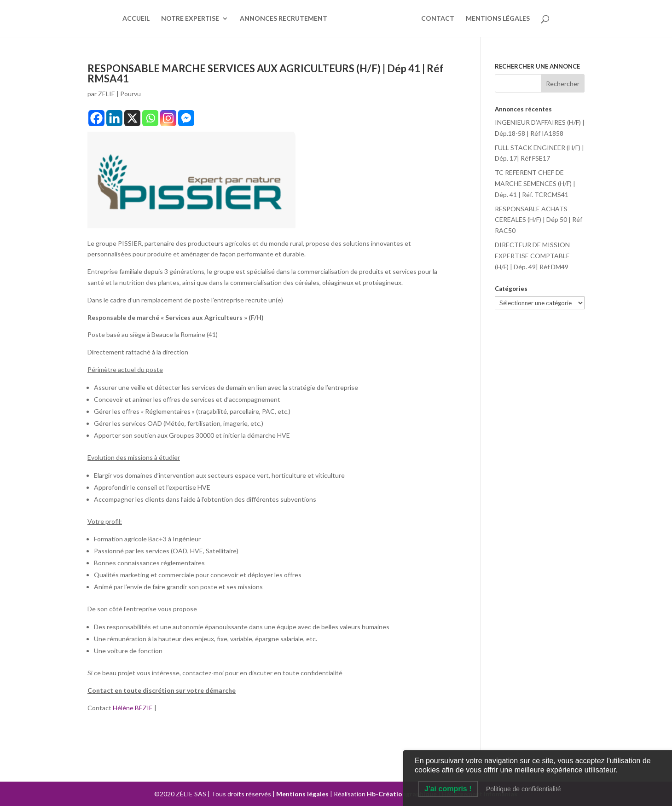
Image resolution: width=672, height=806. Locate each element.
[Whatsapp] (150, 118)
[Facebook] (96, 118)
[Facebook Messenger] (186, 118)
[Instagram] (168, 118)
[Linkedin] (114, 118)
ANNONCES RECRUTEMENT (284, 19)
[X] (132, 118)
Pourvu (130, 94)
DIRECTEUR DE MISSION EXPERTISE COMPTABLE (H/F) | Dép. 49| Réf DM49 (532, 256)
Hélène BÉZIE (133, 708)
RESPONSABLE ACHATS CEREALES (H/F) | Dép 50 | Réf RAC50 (539, 220)
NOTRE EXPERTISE (190, 19)
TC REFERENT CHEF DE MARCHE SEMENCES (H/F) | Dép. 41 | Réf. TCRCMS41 (535, 183)
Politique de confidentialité (524, 789)
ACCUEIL (136, 19)
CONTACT (438, 19)
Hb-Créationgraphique (402, 794)
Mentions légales (302, 794)
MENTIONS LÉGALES (498, 19)
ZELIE (107, 94)
